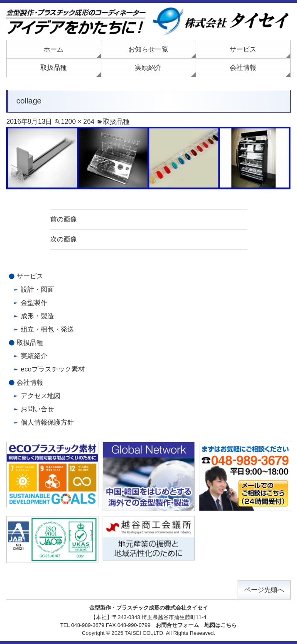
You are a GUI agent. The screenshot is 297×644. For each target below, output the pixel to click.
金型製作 (34, 303)
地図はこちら (221, 625)
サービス (243, 49)
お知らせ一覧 (148, 49)
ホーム (54, 49)
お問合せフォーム (177, 625)
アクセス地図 (41, 396)
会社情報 (243, 68)
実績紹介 (148, 68)
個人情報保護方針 (47, 422)
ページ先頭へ (264, 590)
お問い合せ (37, 409)
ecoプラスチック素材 (53, 369)
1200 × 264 (78, 122)
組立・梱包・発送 (47, 329)
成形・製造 (37, 316)
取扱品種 (54, 68)
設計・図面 (37, 289)
